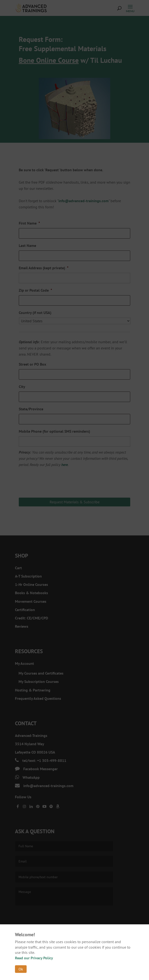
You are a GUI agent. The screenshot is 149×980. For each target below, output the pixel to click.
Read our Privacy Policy (34, 958)
